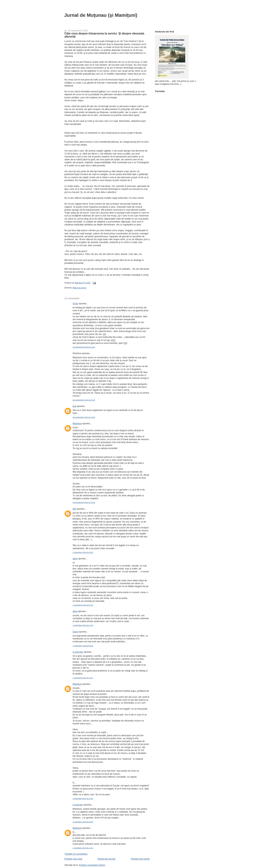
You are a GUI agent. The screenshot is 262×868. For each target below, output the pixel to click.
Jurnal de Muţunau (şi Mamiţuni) (101, 15)
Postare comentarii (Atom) (92, 865)
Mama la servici (79, 288)
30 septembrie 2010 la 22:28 (84, 400)
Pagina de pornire (106, 859)
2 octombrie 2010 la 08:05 (83, 822)
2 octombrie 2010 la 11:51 (83, 848)
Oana (75, 632)
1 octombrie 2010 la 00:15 (83, 552)
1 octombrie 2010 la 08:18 (83, 646)
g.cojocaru (78, 652)
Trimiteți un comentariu (76, 854)
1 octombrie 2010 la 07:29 (83, 625)
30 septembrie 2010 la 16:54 (84, 347)
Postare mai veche (140, 859)
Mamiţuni (77, 424)
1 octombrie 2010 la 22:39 (83, 798)
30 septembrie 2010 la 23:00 (84, 417)
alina (75, 559)
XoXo (75, 304)
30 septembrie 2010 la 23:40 (84, 502)
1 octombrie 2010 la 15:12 (83, 678)
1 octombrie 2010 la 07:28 (83, 605)
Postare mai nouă (73, 859)
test (74, 406)
